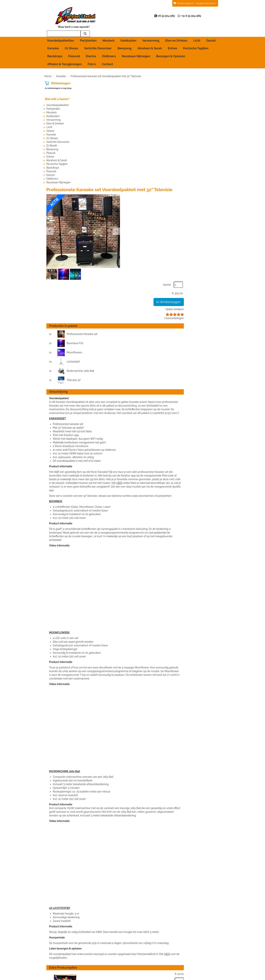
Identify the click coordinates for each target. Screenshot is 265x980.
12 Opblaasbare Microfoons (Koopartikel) (146, 814)
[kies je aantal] (213, 787)
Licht (197, 29)
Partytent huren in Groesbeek (109, 958)
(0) (183, 3)
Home (48, 64)
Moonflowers (116, 188)
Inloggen (200, 3)
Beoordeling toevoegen (197, 950)
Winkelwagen (60, 71)
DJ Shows (71, 37)
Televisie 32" (179, 197)
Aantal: (202, 80)
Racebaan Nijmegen (136, 44)
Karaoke (53, 37)
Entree (173, 37)
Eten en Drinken (176, 29)
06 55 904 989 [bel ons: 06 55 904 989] (58, 947)
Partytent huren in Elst (105, 954)
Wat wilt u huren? (56, 87)
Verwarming (151, 29)
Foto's (92, 52)
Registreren (210, 3)
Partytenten (88, 29)
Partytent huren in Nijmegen (109, 961)
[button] (95, 114)
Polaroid (74, 44)
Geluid (211, 29)
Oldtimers (109, 44)
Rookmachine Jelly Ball (122, 197)
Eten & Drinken (55, 112)
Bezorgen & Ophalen (171, 44)
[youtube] (211, 977)
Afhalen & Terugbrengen (65, 52)
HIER (193, 304)
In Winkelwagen (203, 97)
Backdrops (55, 44)
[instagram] (218, 977)
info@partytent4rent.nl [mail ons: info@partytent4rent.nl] (62, 953)
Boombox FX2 (180, 179)
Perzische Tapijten (196, 37)
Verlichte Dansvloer (98, 37)
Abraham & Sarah (150, 37)
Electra (91, 44)
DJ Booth (51, 134)
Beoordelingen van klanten (199, 947)
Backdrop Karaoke (139, 782)
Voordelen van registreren (198, 958)
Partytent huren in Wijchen (108, 965)
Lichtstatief (179, 188)
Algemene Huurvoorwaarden (155, 950)
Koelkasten (128, 29)
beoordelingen (208, 114)
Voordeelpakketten (60, 29)
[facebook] (204, 977)
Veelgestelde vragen (195, 954)
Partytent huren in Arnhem (108, 947)
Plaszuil (50, 141)
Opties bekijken (209, 105)
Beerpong (125, 37)
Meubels (109, 29)
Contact (107, 52)
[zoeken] (213, 19)
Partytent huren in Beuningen (109, 950)
